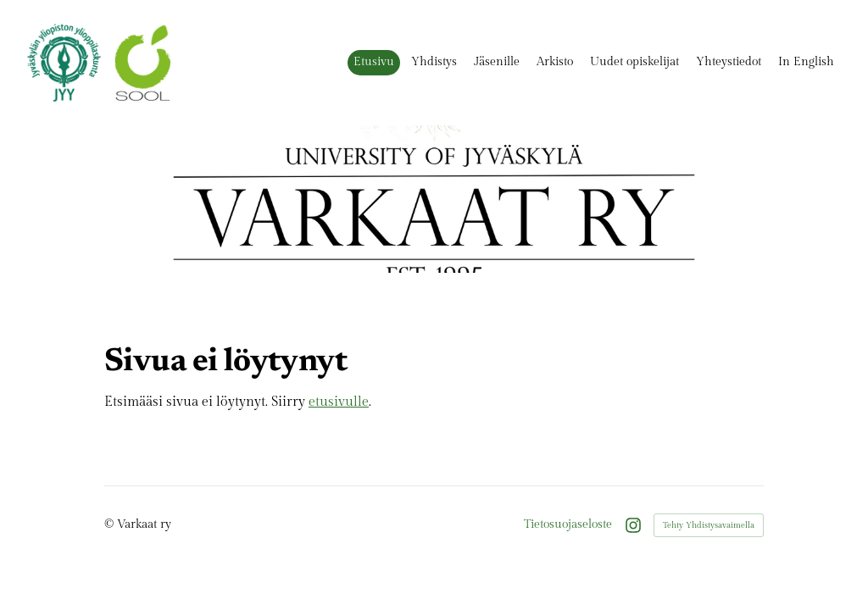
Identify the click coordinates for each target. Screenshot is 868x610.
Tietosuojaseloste (568, 524)
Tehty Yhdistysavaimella (709, 525)
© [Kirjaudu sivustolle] (111, 524)
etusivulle (339, 402)
